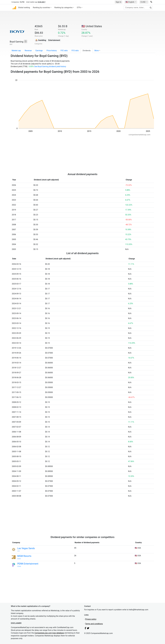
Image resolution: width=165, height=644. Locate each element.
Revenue (28, 51)
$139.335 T (42, 2)
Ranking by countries (41, 8)
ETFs (79, 8)
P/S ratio (75, 51)
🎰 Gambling (41, 40)
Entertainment (54, 40)
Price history (52, 51)
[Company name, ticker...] (138, 8)
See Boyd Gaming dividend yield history (50, 66)
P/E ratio (64, 51)
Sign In (118, 2)
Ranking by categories (63, 8)
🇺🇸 (130, 2)
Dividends (87, 51)
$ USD (143, 2)
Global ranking (24, 8)
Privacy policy (91, 619)
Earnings (39, 51)
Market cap (16, 51)
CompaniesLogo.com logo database (49, 633)
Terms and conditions (94, 624)
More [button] (97, 51)
